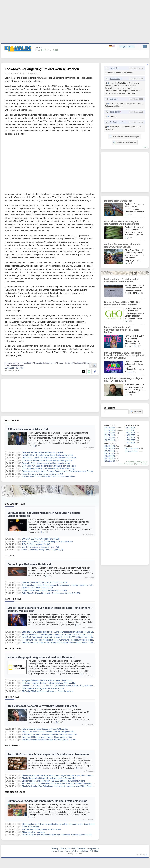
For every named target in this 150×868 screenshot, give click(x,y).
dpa (38, 73)
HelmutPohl (115, 79)
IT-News (10, 555)
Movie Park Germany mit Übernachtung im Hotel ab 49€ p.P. (47, 542)
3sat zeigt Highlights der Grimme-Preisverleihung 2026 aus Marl (49, 683)
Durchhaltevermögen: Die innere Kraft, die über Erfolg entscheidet (47, 801)
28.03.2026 (110, 449)
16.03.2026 (130, 443)
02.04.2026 (110, 433)
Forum (61, 851)
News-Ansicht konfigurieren (137, 462)
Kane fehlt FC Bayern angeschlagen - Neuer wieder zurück (47, 737)
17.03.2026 (130, 440)
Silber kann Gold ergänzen (33, 832)
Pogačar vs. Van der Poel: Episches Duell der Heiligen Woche (48, 732)
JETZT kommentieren (124, 142)
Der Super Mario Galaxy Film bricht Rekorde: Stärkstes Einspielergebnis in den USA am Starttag (125, 355)
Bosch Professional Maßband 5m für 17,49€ (41, 547)
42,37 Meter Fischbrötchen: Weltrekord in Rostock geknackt (47, 461)
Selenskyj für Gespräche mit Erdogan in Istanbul (42, 452)
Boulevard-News (15, 504)
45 (108, 104)
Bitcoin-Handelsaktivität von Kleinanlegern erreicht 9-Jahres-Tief (49, 778)
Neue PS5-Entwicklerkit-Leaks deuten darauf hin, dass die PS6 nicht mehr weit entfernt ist (60, 637)
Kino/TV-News (13, 648)
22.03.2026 (130, 428)
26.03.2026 (110, 454)
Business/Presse (15, 792)
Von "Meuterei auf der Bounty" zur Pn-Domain (41, 829)
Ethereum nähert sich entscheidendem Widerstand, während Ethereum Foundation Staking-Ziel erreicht (66, 784)
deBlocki (114, 99)
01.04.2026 (110, 435)
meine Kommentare (126, 464)
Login (123, 47)
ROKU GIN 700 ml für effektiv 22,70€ (38, 588)
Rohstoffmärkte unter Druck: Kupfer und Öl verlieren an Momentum (48, 754)
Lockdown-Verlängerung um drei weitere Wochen (42, 69)
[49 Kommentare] (12, 370)
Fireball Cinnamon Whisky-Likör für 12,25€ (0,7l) (42, 550)
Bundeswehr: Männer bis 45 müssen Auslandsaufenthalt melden (49, 458)
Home (54, 851)
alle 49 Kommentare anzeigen (124, 136)
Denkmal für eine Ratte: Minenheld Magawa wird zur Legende (122, 246)
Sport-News (12, 697)
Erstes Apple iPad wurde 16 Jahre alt (30, 564)
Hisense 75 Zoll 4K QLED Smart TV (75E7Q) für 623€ (45, 582)
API (91, 851)
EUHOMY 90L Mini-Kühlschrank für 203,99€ (41, 539)
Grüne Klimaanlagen (31, 827)
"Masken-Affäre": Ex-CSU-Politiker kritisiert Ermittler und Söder (48, 477)
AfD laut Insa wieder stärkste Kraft (28, 429)
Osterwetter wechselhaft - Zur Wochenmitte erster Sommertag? (49, 469)
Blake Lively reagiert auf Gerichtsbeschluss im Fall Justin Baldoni (121, 330)
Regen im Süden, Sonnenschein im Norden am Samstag (46, 463)
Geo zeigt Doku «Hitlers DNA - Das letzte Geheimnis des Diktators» (122, 303)
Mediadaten (83, 848)
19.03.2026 (130, 435)
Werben (75, 851)
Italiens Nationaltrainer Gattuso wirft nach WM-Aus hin (45, 729)
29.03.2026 (110, 446)
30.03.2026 (110, 440)
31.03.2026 (110, 438)
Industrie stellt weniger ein (118, 201)
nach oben (140, 855)
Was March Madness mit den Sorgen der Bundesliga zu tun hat (49, 740)
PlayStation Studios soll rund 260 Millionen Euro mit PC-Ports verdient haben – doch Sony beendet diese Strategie (70, 643)
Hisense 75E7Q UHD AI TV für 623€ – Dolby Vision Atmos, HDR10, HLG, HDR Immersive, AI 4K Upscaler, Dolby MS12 (72, 686)
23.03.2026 (110, 461)
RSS (96, 851)
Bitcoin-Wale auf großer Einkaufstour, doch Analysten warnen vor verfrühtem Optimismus (59, 786)
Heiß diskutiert (132, 451)
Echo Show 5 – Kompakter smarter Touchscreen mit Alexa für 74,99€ (51, 593)
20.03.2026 (130, 433)
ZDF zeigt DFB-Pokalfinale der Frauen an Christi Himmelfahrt (48, 691)
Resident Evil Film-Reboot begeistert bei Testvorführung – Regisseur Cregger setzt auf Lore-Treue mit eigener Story (71, 640)
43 (108, 83)
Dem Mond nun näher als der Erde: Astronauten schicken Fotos (49, 466)
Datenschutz (65, 848)
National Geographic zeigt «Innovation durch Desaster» (41, 657)
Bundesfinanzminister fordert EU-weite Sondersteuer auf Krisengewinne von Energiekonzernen (62, 471)
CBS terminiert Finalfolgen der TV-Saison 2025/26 (43, 689)
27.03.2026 (110, 451)
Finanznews (12, 745)
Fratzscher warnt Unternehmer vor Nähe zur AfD (42, 474)
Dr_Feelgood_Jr (117, 122)
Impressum (94, 848)
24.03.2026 (110, 458)
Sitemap (55, 848)
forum (145, 147)
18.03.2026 (130, 438)
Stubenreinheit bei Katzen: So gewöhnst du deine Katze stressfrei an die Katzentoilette (59, 824)
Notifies (145, 464)
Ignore (138, 464)
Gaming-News (13, 599)
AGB (74, 848)
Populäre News (132, 449)
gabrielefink (115, 112)
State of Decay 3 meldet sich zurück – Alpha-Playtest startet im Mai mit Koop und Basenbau (61, 632)
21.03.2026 (130, 430)
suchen (136, 412)
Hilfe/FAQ (84, 851)
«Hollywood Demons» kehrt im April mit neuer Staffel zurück (47, 680)
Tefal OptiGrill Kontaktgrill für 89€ (36, 544)
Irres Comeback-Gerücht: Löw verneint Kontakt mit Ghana (42, 706)
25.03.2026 (110, 456)
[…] (34, 446)
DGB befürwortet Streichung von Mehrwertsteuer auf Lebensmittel (121, 223)
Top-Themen (12, 420)
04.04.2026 (110, 428)
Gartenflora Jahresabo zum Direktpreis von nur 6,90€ (44, 590)
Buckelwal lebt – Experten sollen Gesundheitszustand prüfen (48, 455)
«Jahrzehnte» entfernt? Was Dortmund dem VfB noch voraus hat (49, 734)
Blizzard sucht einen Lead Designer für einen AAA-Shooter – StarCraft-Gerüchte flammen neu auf (63, 635)
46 (108, 116)
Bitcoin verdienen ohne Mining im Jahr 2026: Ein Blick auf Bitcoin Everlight (53, 781)
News (68, 851)
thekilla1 (114, 68)
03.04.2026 (110, 430)
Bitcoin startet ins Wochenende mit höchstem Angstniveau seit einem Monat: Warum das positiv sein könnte (67, 775)
